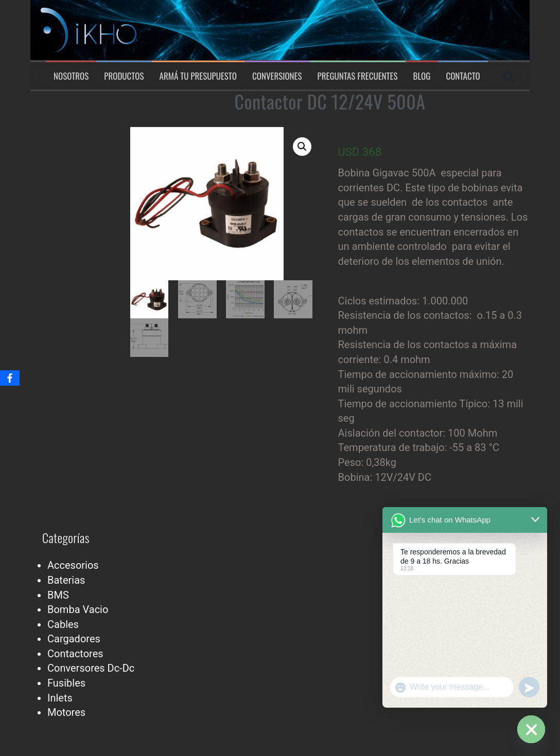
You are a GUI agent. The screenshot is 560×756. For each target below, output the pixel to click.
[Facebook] (10, 378)
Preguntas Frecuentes (358, 76)
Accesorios (73, 565)
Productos (124, 76)
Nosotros (71, 76)
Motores (66, 712)
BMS (58, 595)
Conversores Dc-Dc (91, 668)
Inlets (60, 698)
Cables (63, 624)
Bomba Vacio (78, 609)
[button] (302, 147)
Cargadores (74, 639)
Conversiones (277, 76)
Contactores (75, 654)
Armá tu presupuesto (198, 76)
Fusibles (66, 683)
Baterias (66, 580)
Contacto (463, 76)
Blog (422, 76)
